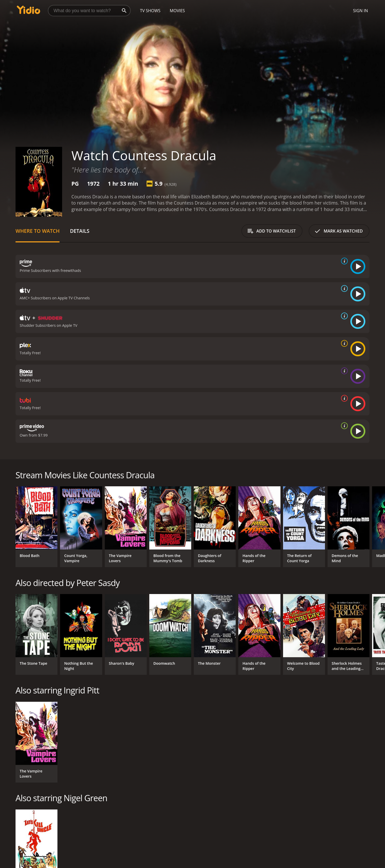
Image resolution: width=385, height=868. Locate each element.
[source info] (343, 261)
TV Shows (150, 11)
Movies (177, 11)
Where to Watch (38, 231)
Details (80, 231)
